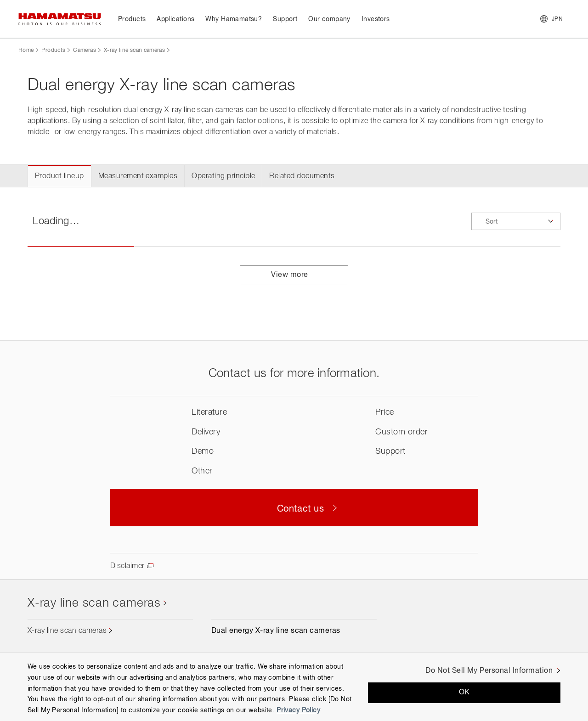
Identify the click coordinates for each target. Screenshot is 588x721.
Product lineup (59, 176)
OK (464, 693)
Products (53, 51)
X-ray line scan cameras (134, 51)
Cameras (85, 51)
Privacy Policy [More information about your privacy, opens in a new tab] (298, 710)
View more (294, 275)
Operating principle (223, 176)
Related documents (302, 176)
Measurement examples (138, 176)
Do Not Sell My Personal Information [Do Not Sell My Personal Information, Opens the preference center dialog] (489, 671)
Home (26, 51)
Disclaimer (127, 566)
